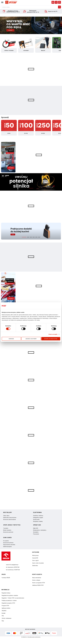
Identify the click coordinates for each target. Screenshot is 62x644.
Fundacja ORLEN (6, 578)
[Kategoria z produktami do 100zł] (26, 128)
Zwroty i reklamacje (7, 618)
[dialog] (56, 2)
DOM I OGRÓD (7, 538)
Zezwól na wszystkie (51, 339)
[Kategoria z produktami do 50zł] (9, 128)
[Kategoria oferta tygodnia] (9, 45)
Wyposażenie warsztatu (9, 545)
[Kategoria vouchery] (26, 45)
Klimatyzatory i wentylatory (40, 530)
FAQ (3, 616)
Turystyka (6, 528)
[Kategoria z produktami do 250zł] (43, 128)
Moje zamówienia (37, 578)
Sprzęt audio (36, 520)
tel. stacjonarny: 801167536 (13, 567)
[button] (2, 2)
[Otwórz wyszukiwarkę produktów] (31, 7)
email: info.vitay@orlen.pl (12, 565)
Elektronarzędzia (7, 547)
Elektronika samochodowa (10, 518)
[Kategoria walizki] (43, 45)
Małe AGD (36, 528)
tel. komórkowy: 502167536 (13, 570)
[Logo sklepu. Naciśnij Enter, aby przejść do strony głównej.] (11, 2)
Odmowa (11, 339)
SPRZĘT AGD (37, 525)
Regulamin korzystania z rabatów (10, 596)
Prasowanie (36, 534)
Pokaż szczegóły (53, 334)
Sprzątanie (36, 532)
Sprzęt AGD (35, 558)
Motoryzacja (35, 556)
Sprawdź (11, 168)
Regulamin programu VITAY (8, 603)
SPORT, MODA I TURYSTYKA (12, 525)
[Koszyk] (59, 2)
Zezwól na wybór (31, 339)
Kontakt (4, 613)
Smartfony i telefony (38, 516)
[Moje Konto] (53, 2)
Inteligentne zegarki (38, 518)
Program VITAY (5, 606)
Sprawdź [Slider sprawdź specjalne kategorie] (5, 118)
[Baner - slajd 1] (31, 26)
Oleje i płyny (6, 516)
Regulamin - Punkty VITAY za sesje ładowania (13, 598)
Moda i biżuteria (7, 530)
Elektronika (35, 566)
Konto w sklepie (36, 580)
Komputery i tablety (38, 522)
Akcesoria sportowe (8, 532)
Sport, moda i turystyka (38, 563)
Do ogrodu (6, 541)
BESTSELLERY (8, 513)
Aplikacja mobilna (6, 608)
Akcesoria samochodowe (10, 520)
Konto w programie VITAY (39, 583)
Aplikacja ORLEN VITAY (38, 585)
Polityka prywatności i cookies (9, 601)
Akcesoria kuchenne (8, 543)
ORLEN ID (4, 611)
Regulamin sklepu (6, 593)
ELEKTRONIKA (37, 513)
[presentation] (1, 26)
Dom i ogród (35, 561)
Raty (3, 621)
